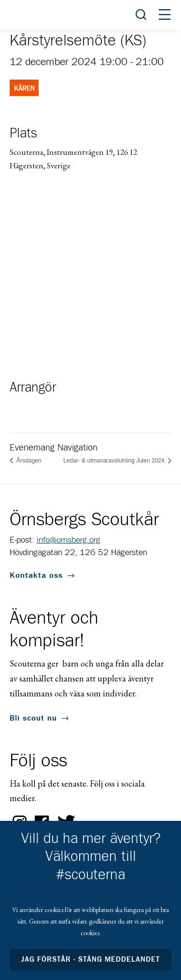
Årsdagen (28, 461)
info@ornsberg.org (69, 540)
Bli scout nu (33, 718)
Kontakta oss (36, 575)
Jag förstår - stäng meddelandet (91, 960)
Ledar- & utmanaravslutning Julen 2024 (115, 461)
